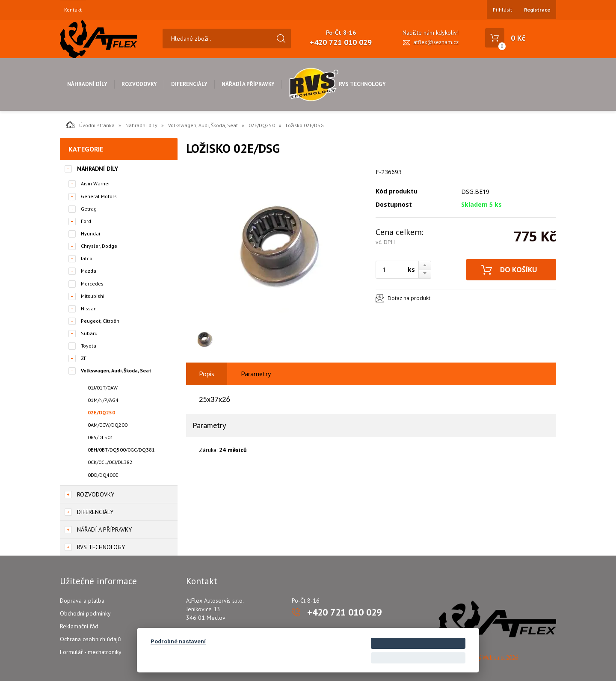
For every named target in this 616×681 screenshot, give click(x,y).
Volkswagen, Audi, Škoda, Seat (203, 125)
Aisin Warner (95, 183)
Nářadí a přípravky (248, 84)
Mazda (89, 271)
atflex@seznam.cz (436, 42)
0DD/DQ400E (103, 475)
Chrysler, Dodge (99, 246)
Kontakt (73, 10)
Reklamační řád (79, 626)
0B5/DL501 (101, 437)
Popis (207, 374)
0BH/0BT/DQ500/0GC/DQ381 (121, 450)
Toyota (89, 346)
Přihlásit (502, 10)
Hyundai (90, 233)
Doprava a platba (82, 601)
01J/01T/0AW (103, 388)
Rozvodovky (139, 84)
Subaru (89, 333)
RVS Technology (337, 84)
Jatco (87, 258)
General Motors (99, 196)
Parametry (256, 374)
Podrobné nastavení (178, 641)
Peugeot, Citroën (100, 321)
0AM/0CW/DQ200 (108, 425)
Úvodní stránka (90, 125)
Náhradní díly (87, 84)
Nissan (89, 308)
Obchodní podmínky (85, 613)
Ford (86, 221)
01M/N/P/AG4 (103, 400)
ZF (84, 358)
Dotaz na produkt (409, 298)
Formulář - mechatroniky (91, 652)
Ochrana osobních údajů (90, 639)
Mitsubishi (93, 296)
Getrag (89, 209)
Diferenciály (189, 84)
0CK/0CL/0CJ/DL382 (110, 462)
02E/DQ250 (262, 125)
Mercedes (92, 284)
